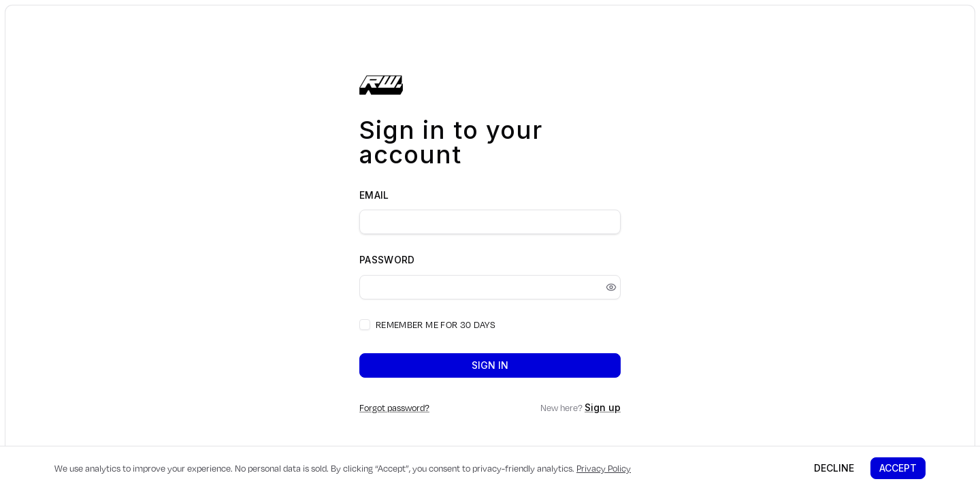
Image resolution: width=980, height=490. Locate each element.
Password (387, 260)
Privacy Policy (604, 468)
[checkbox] (365, 325)
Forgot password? (394, 408)
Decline (834, 468)
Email (374, 195)
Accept (898, 468)
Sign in (490, 365)
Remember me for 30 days (436, 325)
